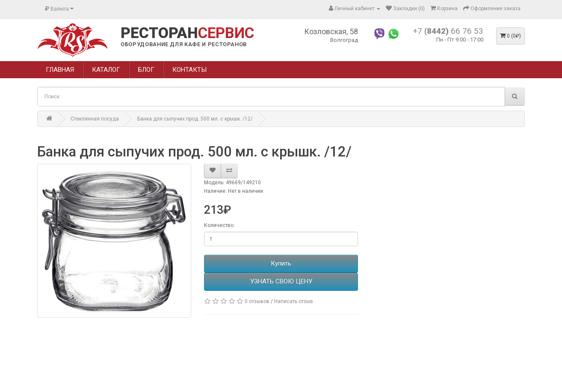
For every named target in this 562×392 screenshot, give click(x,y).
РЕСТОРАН (187, 33)
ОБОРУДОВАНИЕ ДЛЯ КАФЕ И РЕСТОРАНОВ (184, 44)
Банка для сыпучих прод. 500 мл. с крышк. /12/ (195, 119)
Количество (219, 225)
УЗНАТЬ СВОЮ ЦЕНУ (281, 281)
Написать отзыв (294, 301)
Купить (281, 263)
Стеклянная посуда (95, 119)
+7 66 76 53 (448, 31)
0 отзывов (257, 301)
